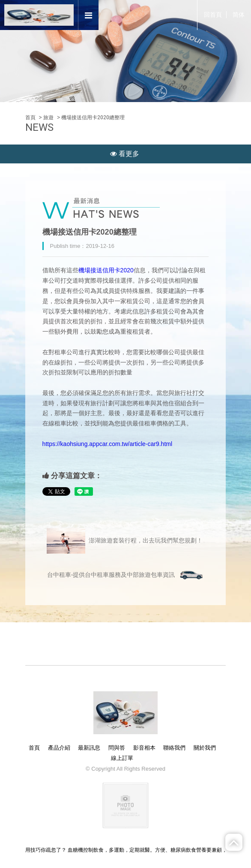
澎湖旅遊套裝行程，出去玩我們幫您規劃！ (125, 541)
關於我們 (205, 748)
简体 (239, 15)
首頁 (30, 118)
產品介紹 (59, 748)
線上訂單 (122, 758)
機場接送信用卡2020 (106, 270)
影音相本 (144, 748)
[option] (125, 51)
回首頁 (213, 15)
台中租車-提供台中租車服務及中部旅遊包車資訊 (126, 575)
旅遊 (48, 118)
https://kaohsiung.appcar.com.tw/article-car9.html (107, 444)
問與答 (117, 748)
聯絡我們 (174, 748)
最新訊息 (89, 748)
